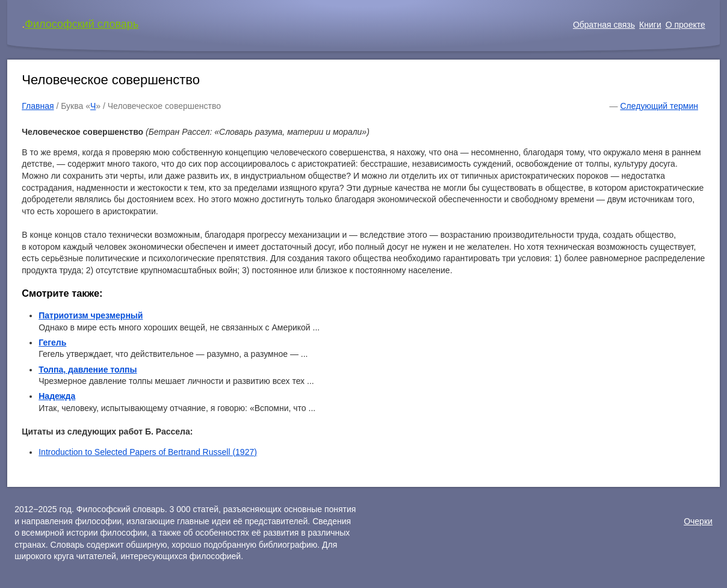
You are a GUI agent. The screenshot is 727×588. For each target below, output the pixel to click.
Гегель (52, 342)
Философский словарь (82, 24)
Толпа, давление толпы (88, 370)
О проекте (685, 25)
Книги (650, 25)
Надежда (57, 396)
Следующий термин (659, 106)
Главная (38, 106)
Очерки (698, 521)
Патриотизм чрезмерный (91, 315)
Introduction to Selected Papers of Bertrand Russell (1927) (148, 452)
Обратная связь (604, 25)
